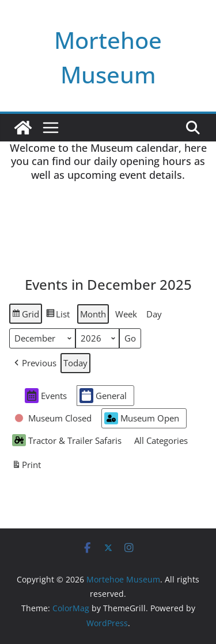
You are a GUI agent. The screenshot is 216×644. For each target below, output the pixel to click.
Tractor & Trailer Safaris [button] (67, 440)
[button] (34, 363)
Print (26, 466)
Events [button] (46, 396)
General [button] (103, 396)
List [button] (58, 315)
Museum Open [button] (142, 418)
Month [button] (93, 314)
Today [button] (75, 363)
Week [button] (126, 314)
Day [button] (154, 314)
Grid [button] (25, 315)
